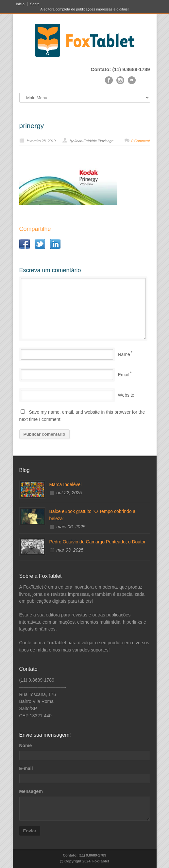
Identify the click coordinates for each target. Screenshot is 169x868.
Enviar (30, 831)
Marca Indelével (66, 484)
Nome (26, 745)
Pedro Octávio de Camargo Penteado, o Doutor (98, 542)
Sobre (35, 4)
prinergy (32, 126)
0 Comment (141, 141)
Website (126, 395)
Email (124, 375)
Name (124, 354)
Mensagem (31, 791)
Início (20, 4)
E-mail (26, 768)
